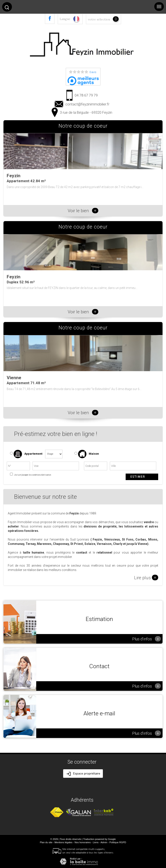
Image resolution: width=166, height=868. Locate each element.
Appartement (26, 454)
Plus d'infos (146, 639)
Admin (104, 842)
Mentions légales (63, 842)
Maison (88, 454)
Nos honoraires (83, 842)
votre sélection (99, 19)
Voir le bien (83, 211)
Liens (96, 842)
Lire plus (146, 578)
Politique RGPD (118, 842)
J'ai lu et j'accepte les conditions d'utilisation (32, 475)
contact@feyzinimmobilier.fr (87, 104)
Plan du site (46, 842)
